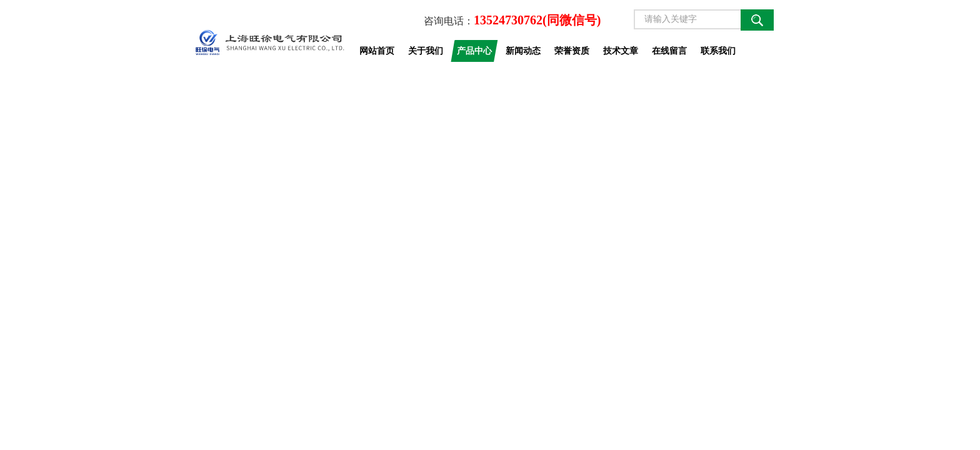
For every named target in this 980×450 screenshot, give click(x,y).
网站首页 (377, 51)
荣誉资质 (572, 51)
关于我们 (426, 51)
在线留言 (669, 51)
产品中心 (474, 51)
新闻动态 (523, 51)
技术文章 (621, 51)
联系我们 (718, 51)
